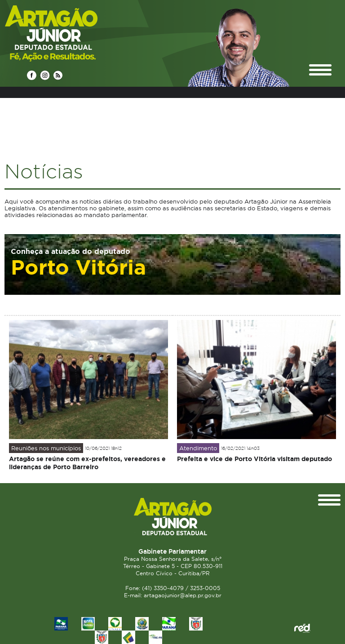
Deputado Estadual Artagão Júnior (73, 33)
